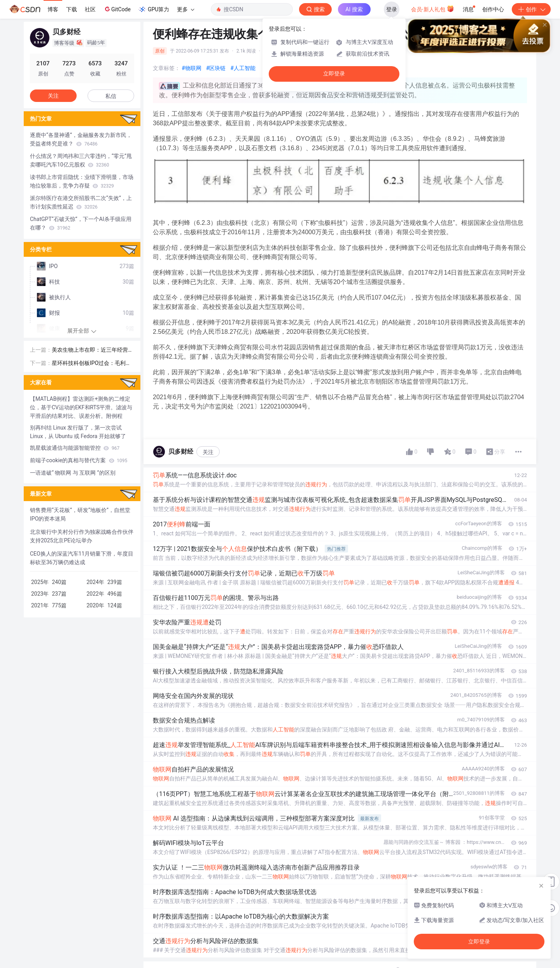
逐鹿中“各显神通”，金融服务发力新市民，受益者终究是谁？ (81, 139)
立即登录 (334, 74)
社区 (90, 9)
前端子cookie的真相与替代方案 (79, 460)
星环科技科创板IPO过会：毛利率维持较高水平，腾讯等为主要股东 (93, 364)
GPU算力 (154, 9)
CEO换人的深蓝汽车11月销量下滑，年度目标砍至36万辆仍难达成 (82, 558)
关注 (208, 452)
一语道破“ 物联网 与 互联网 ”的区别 (73, 473)
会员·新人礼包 (433, 9)
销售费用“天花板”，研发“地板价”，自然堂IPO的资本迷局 (80, 514)
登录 (392, 9)
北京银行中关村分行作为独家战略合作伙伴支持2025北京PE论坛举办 (82, 536)
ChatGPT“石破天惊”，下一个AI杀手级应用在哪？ (81, 223)
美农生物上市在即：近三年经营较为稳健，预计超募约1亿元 (93, 350)
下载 (72, 9)
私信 (111, 96)
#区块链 (216, 68)
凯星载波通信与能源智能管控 (75, 448)
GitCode (117, 9)
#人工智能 (243, 68)
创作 (531, 9)
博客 (53, 9)
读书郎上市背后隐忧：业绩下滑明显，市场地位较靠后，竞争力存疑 (82, 181)
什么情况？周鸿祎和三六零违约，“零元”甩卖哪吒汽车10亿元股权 (81, 160)
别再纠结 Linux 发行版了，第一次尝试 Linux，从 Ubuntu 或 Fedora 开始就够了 (78, 432)
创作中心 (493, 9)
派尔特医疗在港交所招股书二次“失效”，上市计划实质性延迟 (81, 202)
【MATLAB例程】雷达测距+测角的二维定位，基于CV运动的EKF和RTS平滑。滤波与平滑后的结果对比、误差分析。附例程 (81, 407)
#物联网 (192, 68)
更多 (185, 9)
